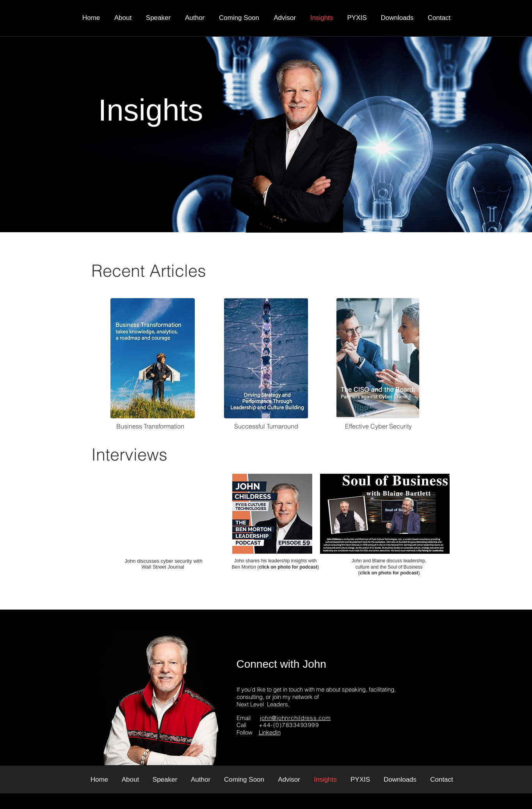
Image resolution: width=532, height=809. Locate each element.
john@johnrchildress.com (295, 718)
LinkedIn (270, 732)
